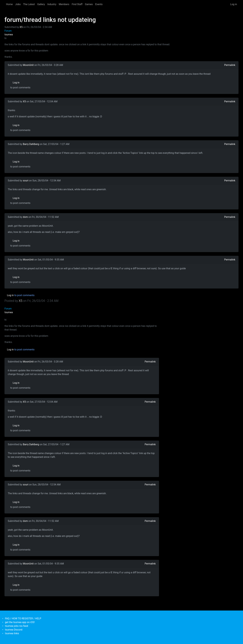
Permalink (230, 65)
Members (64, 4)
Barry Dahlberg (31, 144)
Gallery (41, 4)
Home (9, 4)
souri (26, 181)
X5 (21, 27)
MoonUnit (28, 65)
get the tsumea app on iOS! (20, 622)
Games (89, 4)
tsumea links (12, 633)
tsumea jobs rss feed (17, 626)
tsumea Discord (14, 630)
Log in (234, 4)
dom (25, 217)
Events (99, 4)
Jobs (18, 4)
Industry (52, 4)
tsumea (9, 34)
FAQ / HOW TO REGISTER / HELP (23, 618)
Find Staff (77, 4)
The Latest (29, 4)
